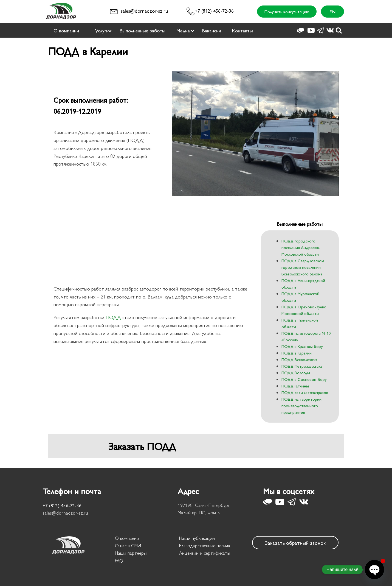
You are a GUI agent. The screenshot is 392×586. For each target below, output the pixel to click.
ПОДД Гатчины (295, 386)
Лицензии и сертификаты (205, 553)
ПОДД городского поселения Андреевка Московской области (301, 247)
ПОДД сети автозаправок (305, 392)
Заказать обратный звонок (295, 543)
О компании (127, 538)
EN (332, 11)
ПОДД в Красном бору (302, 346)
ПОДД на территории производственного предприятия (301, 405)
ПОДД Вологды (296, 372)
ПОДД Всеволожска (299, 359)
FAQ (119, 560)
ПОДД (113, 317)
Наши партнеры (131, 553)
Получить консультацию (287, 11)
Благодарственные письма (205, 545)
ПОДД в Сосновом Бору (304, 379)
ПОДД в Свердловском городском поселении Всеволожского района (303, 267)
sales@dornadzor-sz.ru (144, 11)
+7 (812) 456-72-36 (214, 11)
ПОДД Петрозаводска (302, 366)
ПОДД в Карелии (297, 353)
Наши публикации (197, 538)
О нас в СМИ (128, 545)
